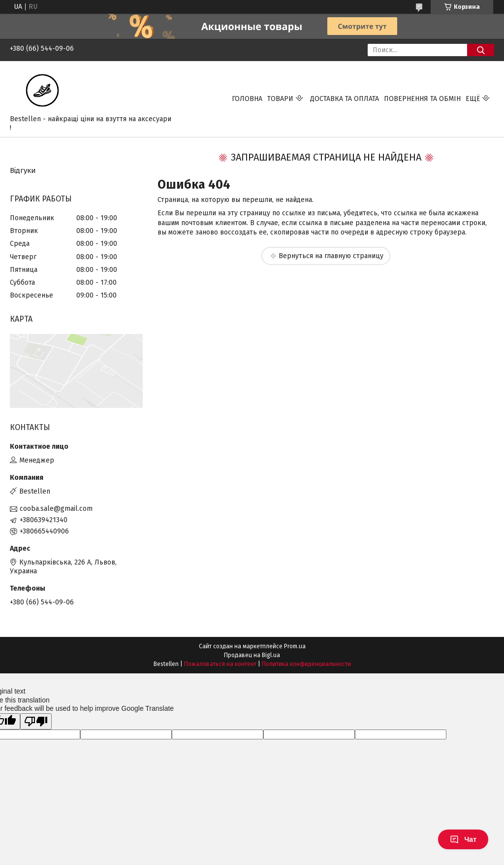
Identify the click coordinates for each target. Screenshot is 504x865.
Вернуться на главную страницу (331, 256)
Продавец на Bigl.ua (252, 655)
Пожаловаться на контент (220, 664)
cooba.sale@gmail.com (56, 509)
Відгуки (23, 170)
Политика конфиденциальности (306, 664)
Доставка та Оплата (345, 99)
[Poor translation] (36, 721)
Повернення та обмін (422, 99)
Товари (280, 99)
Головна (247, 99)
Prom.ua (295, 646)
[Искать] (481, 50)
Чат (463, 839)
